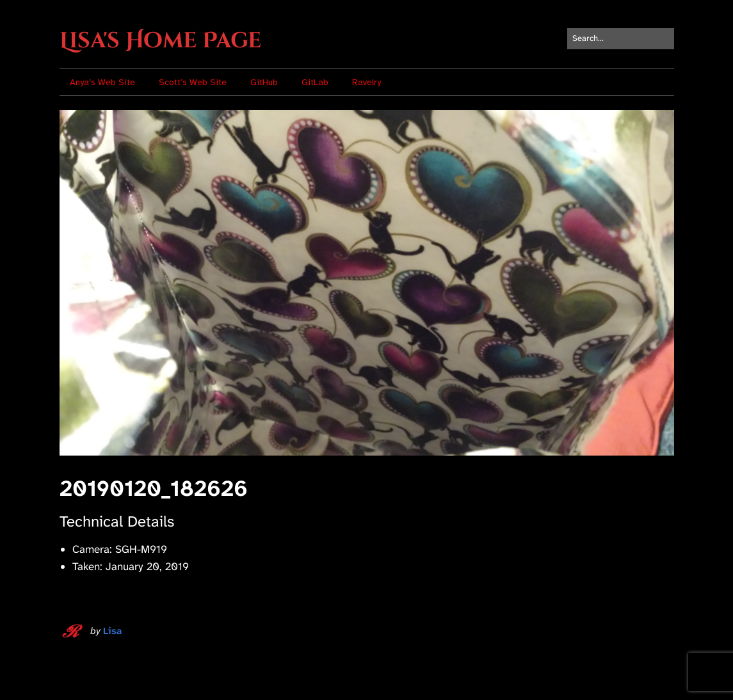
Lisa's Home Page (160, 41)
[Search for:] (621, 39)
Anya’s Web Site (102, 82)
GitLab (315, 82)
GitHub (264, 82)
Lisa (112, 631)
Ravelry (366, 82)
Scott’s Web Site (193, 82)
